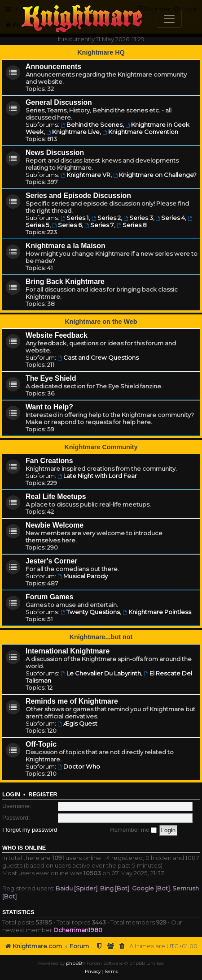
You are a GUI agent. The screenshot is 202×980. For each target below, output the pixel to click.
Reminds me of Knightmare (72, 701)
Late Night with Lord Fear (97, 476)
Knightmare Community (101, 447)
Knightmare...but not (101, 637)
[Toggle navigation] (169, 19)
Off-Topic (41, 744)
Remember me (133, 830)
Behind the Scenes (92, 125)
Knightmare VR (86, 175)
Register (43, 795)
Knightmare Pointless (157, 612)
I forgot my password (30, 830)
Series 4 (171, 218)
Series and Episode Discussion (78, 196)
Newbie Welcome (55, 525)
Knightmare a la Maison (66, 246)
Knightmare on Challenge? (155, 175)
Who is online (24, 848)
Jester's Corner (52, 561)
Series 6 (67, 225)
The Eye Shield (51, 378)
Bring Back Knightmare (65, 282)
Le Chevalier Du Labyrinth (101, 673)
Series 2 (106, 218)
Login (11, 795)
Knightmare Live (73, 132)
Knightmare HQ (101, 52)
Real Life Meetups (56, 496)
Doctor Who (79, 766)
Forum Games (49, 597)
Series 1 (75, 218)
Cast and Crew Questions (98, 357)
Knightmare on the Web (101, 322)
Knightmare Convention (140, 132)
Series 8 (132, 225)
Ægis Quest (77, 723)
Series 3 (138, 218)
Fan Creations (49, 461)
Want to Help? (49, 407)
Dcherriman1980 (78, 930)
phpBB (74, 963)
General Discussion (59, 102)
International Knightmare (68, 651)
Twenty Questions (90, 612)
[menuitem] (122, 946)
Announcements (53, 67)
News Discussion (55, 153)
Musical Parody (83, 576)
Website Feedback (57, 335)
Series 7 (99, 225)
